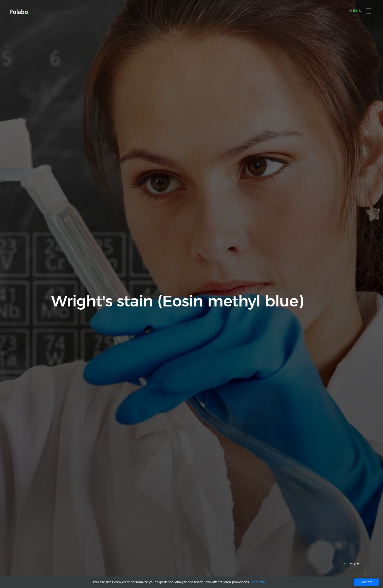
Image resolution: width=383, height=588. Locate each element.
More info (258, 582)
